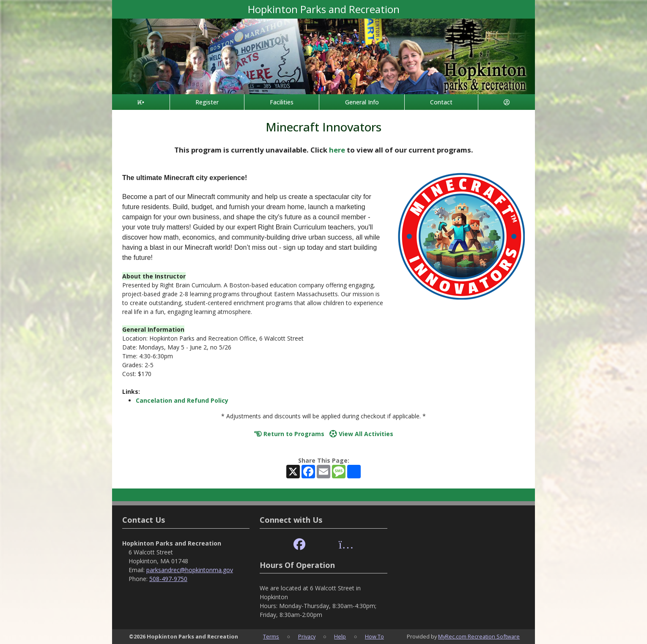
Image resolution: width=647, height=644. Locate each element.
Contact (441, 102)
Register (207, 102)
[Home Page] (141, 102)
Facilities (282, 102)
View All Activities (361, 434)
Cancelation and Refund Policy (182, 400)
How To (374, 636)
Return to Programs (289, 434)
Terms (271, 636)
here (337, 150)
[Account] (507, 102)
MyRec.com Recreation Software (479, 636)
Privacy (307, 636)
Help (340, 636)
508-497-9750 (168, 579)
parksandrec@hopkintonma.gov (190, 570)
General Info (362, 102)
